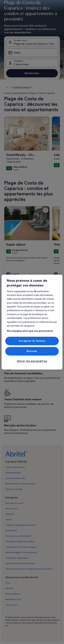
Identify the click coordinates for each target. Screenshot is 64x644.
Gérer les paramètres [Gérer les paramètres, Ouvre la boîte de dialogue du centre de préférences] (32, 361)
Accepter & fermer (32, 341)
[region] (32, 322)
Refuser (32, 351)
